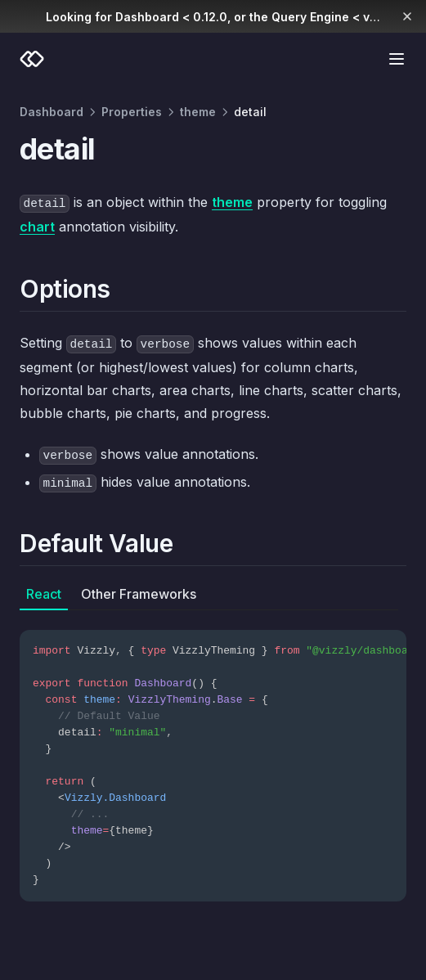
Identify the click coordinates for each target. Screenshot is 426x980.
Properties (132, 112)
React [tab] (44, 594)
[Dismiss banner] (407, 16)
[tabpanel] (213, 756)
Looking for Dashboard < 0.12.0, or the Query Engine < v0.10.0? (229, 17)
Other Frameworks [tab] (139, 594)
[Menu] (397, 59)
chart (37, 227)
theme (198, 112)
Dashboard (52, 112)
